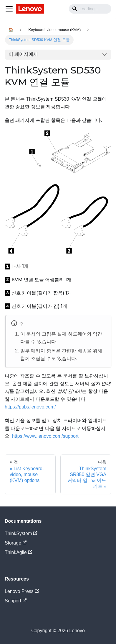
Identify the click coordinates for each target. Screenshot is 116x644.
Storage (16, 543)
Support (16, 601)
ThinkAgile (18, 552)
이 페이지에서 (23, 54)
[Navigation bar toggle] (9, 9)
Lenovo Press (22, 591)
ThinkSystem (21, 533)
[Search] (90, 9)
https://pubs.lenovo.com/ (30, 407)
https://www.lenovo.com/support (45, 436)
